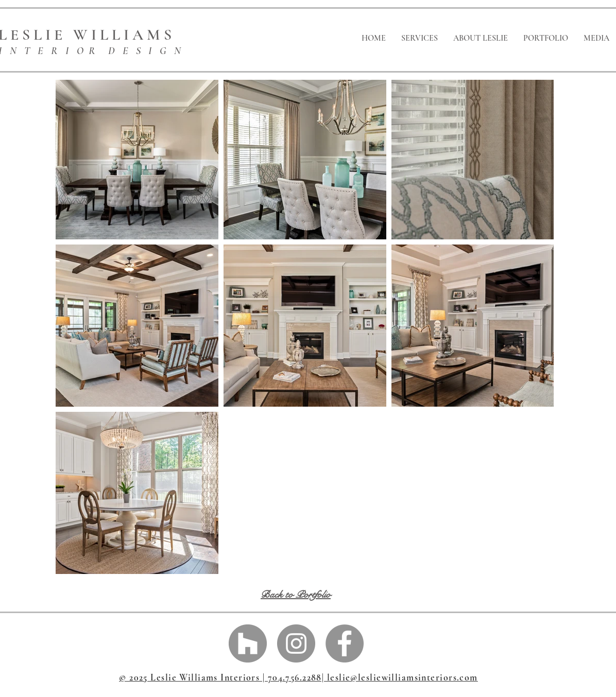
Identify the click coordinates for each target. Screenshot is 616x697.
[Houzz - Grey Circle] (248, 643)
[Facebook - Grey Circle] (345, 643)
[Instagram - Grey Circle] (296, 643)
